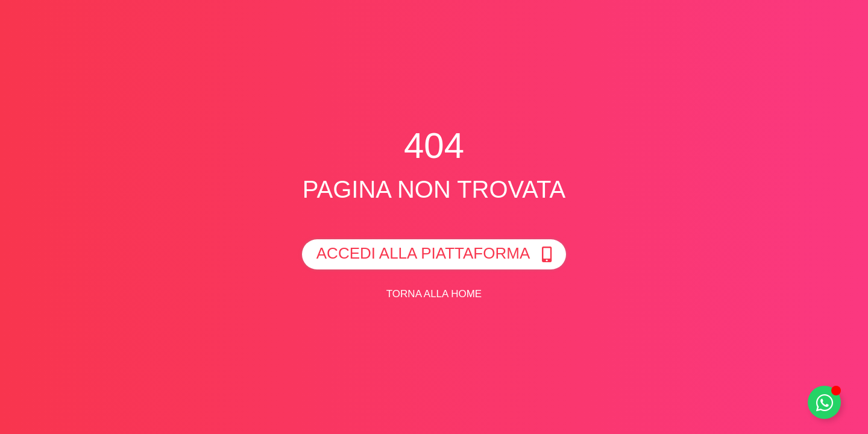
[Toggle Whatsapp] (824, 402)
